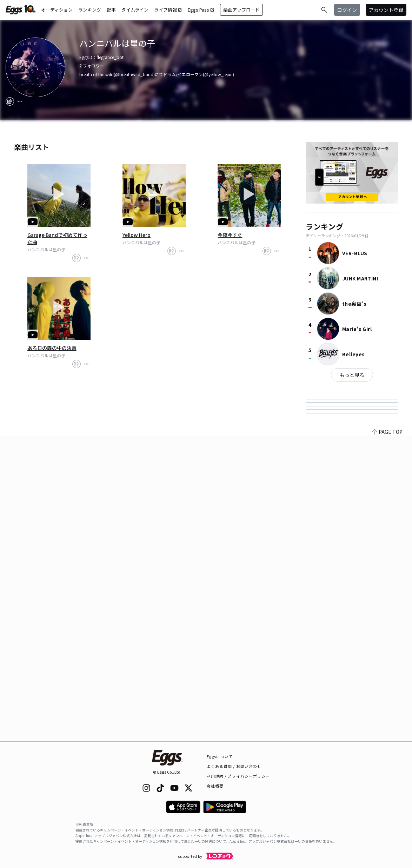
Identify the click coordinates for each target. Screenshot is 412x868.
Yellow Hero (137, 235)
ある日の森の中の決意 (52, 348)
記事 (111, 10)
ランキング (90, 10)
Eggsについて (220, 756)
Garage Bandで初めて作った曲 (57, 238)
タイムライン (135, 10)
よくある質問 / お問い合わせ (234, 766)
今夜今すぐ (230, 235)
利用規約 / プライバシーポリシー (238, 776)
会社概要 (215, 786)
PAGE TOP (387, 737)
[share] (10, 101)
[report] (20, 101)
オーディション (57, 10)
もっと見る (352, 375)
